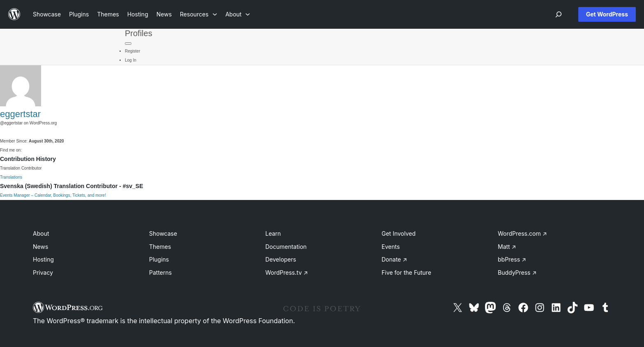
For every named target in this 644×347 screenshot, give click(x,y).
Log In (131, 60)
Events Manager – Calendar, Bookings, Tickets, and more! (53, 195)
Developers (281, 259)
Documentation (286, 247)
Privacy (43, 272)
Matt (507, 247)
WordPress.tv (287, 272)
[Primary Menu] (128, 44)
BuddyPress (517, 272)
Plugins (159, 259)
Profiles (139, 33)
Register (132, 51)
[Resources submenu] (199, 14)
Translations (11, 177)
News (40, 247)
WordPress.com (522, 233)
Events (391, 247)
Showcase (163, 233)
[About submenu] (238, 14)
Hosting (43, 259)
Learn (273, 233)
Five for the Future (406, 272)
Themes (160, 247)
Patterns (160, 272)
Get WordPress (607, 14)
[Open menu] (559, 14)
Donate (394, 259)
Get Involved (399, 233)
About (41, 233)
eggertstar (20, 114)
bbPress (512, 259)
